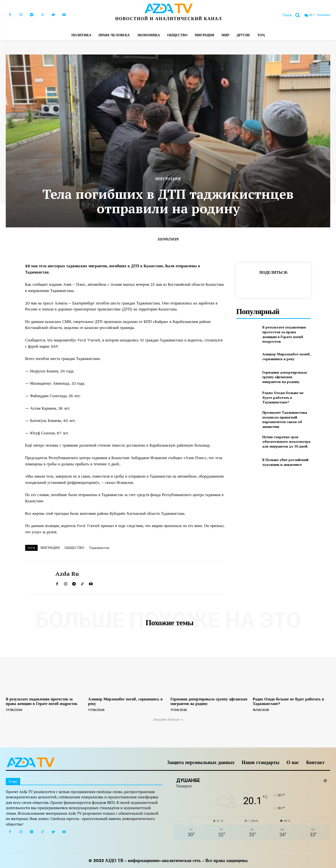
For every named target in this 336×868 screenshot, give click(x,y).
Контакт (315, 762)
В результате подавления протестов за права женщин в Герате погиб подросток (284, 334)
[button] (293, 15)
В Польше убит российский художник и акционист (285, 462)
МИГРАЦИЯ (168, 179)
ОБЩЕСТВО (74, 548)
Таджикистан (99, 548)
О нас (293, 762)
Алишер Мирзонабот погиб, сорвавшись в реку (286, 356)
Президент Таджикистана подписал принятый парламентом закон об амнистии (285, 419)
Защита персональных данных (201, 762)
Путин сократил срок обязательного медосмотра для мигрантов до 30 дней (286, 442)
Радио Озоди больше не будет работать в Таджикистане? (283, 397)
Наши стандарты (261, 762)
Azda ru (67, 574)
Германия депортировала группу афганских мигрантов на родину (285, 377)
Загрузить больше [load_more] (168, 719)
